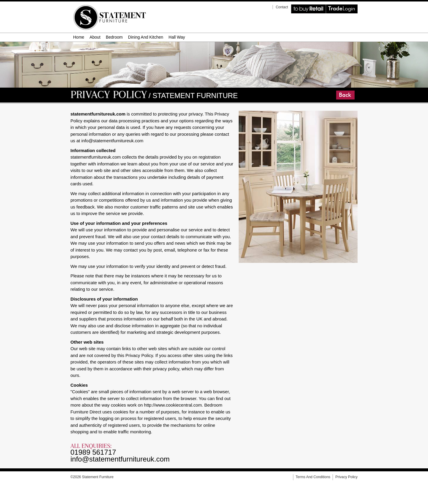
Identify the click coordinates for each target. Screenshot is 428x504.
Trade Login (327, 5)
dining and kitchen (146, 37)
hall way (177, 37)
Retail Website (292, 5)
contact (282, 7)
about (95, 37)
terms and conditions (313, 477)
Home (79, 37)
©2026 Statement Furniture (92, 477)
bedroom (114, 37)
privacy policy (346, 477)
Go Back (337, 91)
